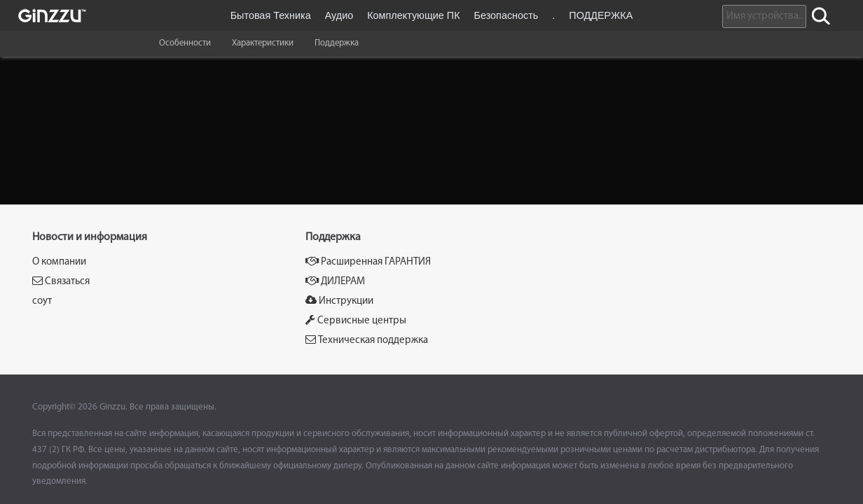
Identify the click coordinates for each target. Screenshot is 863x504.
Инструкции (339, 301)
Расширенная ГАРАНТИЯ (368, 261)
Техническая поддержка (367, 340)
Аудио (339, 15)
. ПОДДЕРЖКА (592, 15)
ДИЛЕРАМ (335, 281)
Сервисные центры (356, 320)
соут (42, 301)
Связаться (61, 281)
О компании (59, 262)
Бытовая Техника (271, 15)
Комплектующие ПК (413, 15)
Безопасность (506, 15)
